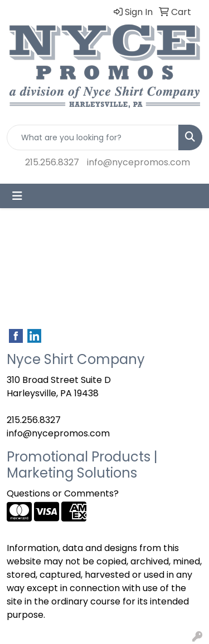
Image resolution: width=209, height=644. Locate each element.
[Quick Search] (93, 137)
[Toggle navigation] (17, 196)
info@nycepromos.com (138, 162)
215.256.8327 (52, 162)
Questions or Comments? (63, 493)
